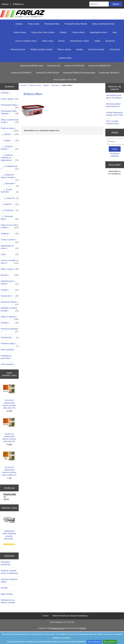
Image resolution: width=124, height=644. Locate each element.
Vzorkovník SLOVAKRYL (21, 73)
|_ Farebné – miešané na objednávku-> (10, 158)
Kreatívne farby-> (10, 344)
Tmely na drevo (78, 32)
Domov (5, 4)
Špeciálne (55, 85)
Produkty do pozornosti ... (6, 357)
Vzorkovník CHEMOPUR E (100, 66)
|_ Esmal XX (10, 198)
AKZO (10, 499)
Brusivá (62, 41)
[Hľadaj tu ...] (99, 4)
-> (10, 129)
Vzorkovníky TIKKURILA (109, 73)
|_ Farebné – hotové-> (10, 148)
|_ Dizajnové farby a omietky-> (10, 177)
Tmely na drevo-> (10, 240)
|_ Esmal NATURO (10, 191)
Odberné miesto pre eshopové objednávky (70, 616)
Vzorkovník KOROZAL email (31, 66)
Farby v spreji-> (10, 99)
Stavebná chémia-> (10, 303)
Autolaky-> (6, 93)
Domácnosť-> (10, 296)
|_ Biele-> (10, 141)
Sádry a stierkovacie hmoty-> (10, 121)
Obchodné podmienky (6, 563)
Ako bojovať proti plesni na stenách (114, 97)
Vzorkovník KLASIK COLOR (47, 73)
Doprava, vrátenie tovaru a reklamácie (9, 572)
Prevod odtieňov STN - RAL (65, 80)
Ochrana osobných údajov (9, 580)
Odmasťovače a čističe (79, 41)
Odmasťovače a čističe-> (10, 282)
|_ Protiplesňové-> (10, 168)
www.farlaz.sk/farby (58, 628)
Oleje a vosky (48, 41)
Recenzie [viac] (9, 508)
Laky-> (10, 254)
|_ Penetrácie (10, 210)
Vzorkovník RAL (54, 66)
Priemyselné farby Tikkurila (76, 24)
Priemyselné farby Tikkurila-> (10, 112)
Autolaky (19, 24)
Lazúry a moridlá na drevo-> (10, 262)
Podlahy (63, 32)
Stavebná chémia (18, 49)
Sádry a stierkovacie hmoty (103, 24)
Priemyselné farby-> (10, 106)
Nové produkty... (8, 350)
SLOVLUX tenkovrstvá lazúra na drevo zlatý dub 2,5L (9, 396)
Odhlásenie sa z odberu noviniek (8, 601)
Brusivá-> (10, 275)
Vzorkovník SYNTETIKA (74, 66)
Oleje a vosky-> (10, 269)
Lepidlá (97, 41)
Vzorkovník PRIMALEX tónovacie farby (79, 73)
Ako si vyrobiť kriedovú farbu (112, 122)
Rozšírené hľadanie (115, 155)
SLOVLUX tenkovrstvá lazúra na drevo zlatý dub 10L (9, 429)
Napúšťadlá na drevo (99, 32)
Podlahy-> (10, 234)
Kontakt (4, 588)
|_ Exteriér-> (10, 204)
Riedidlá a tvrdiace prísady (41, 49)
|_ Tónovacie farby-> (10, 218)
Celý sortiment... (8, 364)
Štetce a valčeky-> (10, 318)
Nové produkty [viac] (9, 374)
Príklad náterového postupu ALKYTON (115, 114)
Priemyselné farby (52, 24)
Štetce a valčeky (64, 49)
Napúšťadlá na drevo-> (10, 247)
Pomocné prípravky (96, 49)
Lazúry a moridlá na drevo (26, 41)
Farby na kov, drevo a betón (43, 32)
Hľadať (115, 132)
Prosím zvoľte (10, 494)
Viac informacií (94, 642)
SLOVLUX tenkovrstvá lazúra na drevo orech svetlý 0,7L (9, 463)
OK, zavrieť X (110, 642)
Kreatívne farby (65, 58)
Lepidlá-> (10, 290)
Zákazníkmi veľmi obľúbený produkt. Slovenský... (9, 527)
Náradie (80, 49)
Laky (114, 32)
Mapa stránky (7, 594)
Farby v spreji (34, 24)
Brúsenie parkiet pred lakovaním (113, 105)
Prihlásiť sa (18, 4)
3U (10, 497)
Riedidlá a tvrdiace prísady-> (10, 309)
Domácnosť (110, 41)
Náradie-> (10, 323)
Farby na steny (35, 85)
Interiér (46, 85)
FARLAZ (83, 628)
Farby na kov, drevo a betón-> (10, 226)
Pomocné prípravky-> (10, 330)
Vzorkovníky (115, 49)
